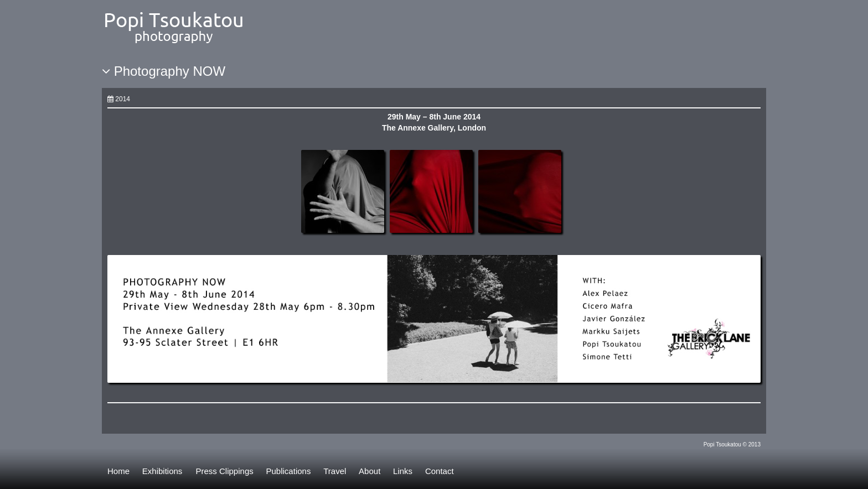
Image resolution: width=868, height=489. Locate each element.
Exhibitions (162, 471)
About (370, 471)
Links (403, 471)
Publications (289, 471)
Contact (440, 471)
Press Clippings (225, 471)
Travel (335, 471)
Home (118, 471)
